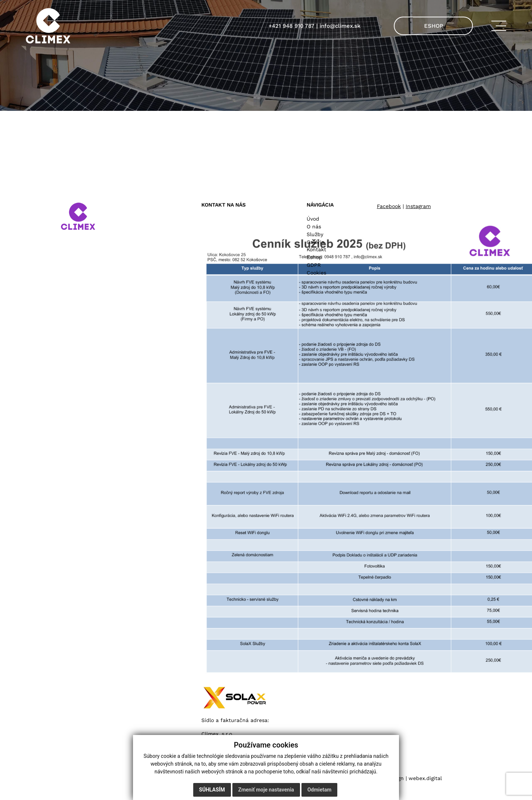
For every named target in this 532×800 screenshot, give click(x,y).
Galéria (316, 242)
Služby (315, 234)
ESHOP (434, 26)
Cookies (316, 273)
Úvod (313, 219)
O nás (314, 227)
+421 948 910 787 (291, 26)
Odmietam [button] (319, 790)
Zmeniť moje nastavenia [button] (266, 790)
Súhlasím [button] (212, 790)
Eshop (314, 257)
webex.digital (425, 778)
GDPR (314, 265)
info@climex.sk (340, 26)
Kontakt (316, 249)
